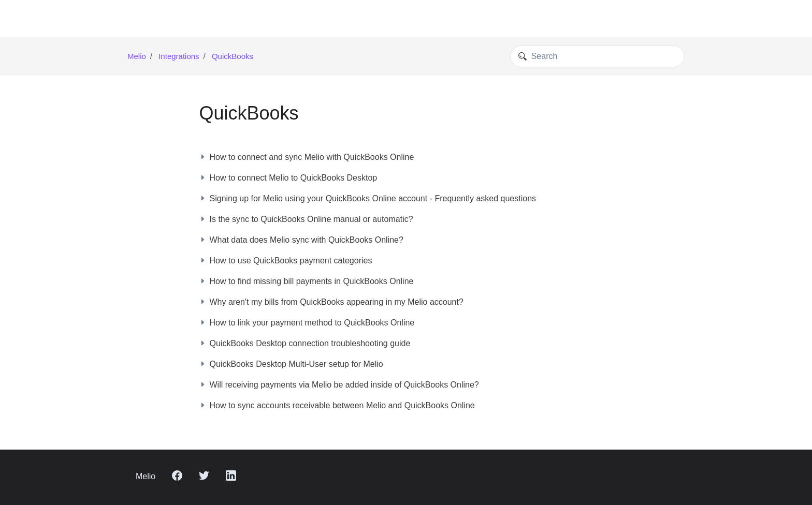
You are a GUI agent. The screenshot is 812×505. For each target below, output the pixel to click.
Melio (137, 56)
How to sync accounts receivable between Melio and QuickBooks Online (337, 405)
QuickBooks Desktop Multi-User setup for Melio (291, 364)
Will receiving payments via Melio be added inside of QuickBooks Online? (339, 385)
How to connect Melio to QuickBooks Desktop (288, 178)
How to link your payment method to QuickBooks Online (307, 323)
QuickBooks (233, 56)
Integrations (179, 56)
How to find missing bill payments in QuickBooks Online (307, 281)
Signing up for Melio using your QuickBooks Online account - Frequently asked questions (368, 198)
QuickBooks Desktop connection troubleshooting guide (305, 343)
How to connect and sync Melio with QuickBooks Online (307, 157)
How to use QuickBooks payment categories (286, 261)
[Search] (597, 56)
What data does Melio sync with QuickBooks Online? (301, 240)
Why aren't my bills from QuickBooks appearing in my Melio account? (331, 302)
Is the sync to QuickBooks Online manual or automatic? (306, 219)
